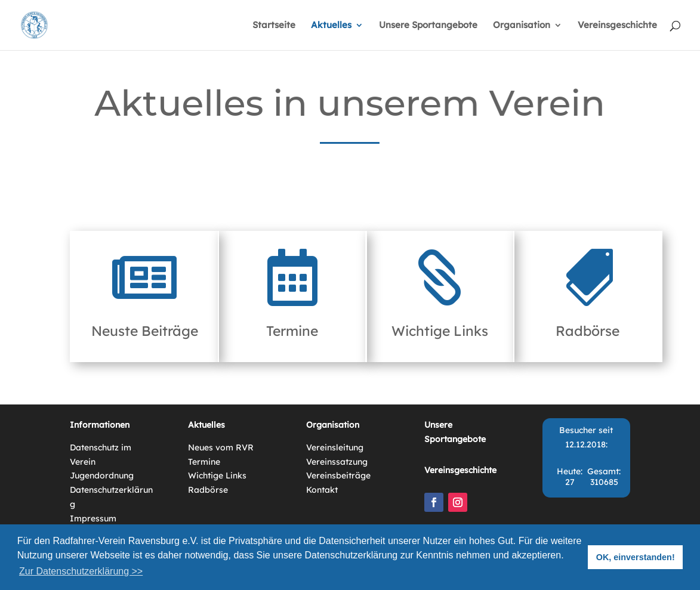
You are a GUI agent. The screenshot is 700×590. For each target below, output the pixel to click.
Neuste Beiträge (145, 331)
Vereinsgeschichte (617, 26)
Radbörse (588, 331)
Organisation (522, 26)
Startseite (274, 26)
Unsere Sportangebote (428, 26)
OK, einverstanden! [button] (636, 557)
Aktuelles (331, 26)
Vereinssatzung (337, 462)
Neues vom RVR (221, 447)
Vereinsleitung (335, 447)
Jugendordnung (102, 475)
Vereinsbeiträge (338, 475)
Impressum (93, 518)
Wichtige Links (440, 331)
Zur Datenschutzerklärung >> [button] (81, 571)
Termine (292, 331)
